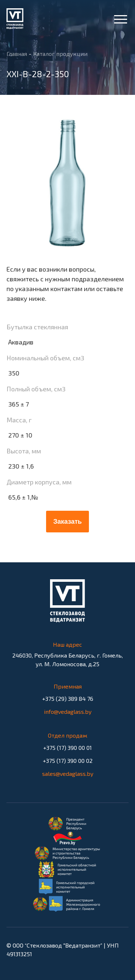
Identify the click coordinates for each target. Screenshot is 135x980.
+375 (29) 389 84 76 (67, 700)
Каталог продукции (60, 54)
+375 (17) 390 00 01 (67, 749)
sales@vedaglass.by (68, 774)
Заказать (67, 522)
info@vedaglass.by (68, 711)
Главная (17, 54)
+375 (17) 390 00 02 (67, 762)
